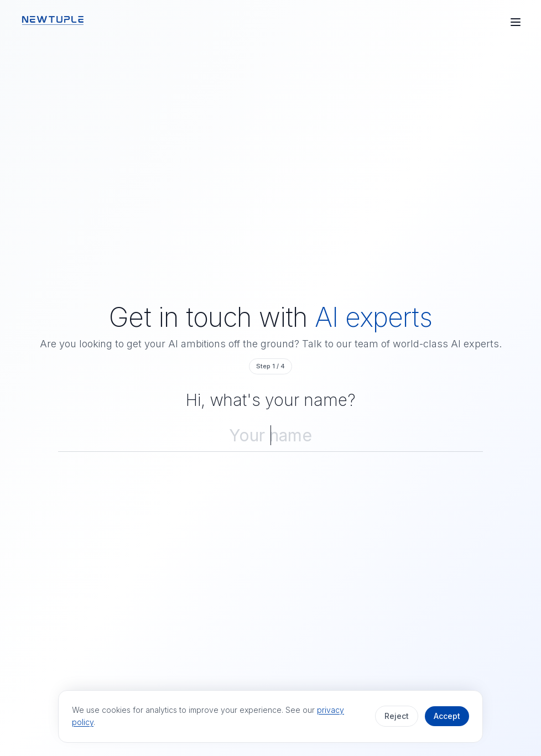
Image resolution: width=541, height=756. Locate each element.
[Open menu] (516, 22)
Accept (447, 716)
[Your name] (270, 435)
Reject (397, 716)
